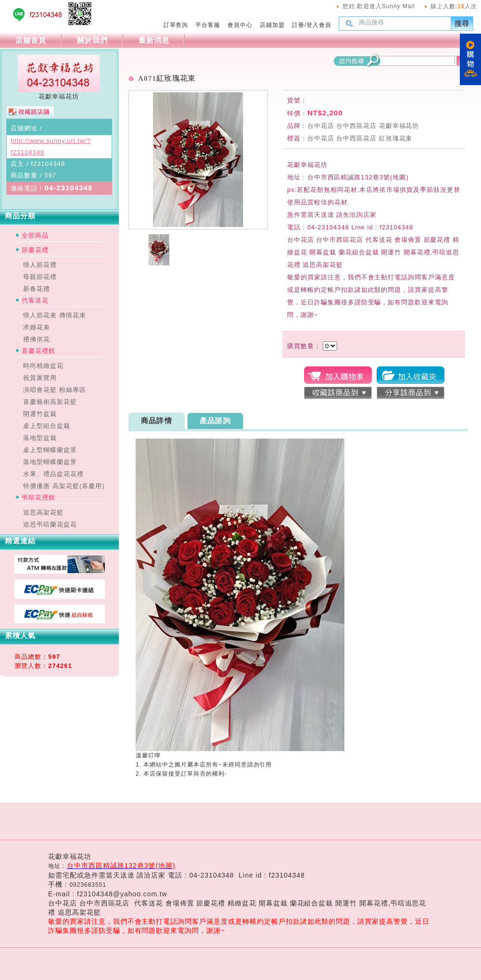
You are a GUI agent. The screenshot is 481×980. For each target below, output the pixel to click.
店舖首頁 (31, 40)
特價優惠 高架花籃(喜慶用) (64, 486)
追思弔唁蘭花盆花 (50, 524)
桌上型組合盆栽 (47, 426)
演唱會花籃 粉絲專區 (55, 390)
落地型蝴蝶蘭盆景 (50, 462)
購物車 (470, 59)
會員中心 (240, 25)
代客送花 (35, 300)
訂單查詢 (176, 25)
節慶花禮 (35, 250)
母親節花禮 (40, 277)
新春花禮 (37, 289)
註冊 (298, 25)
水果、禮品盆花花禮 (53, 474)
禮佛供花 (37, 339)
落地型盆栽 (40, 438)
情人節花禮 (40, 265)
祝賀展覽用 (40, 378)
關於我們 (92, 40)
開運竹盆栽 (40, 414)
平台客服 (208, 25)
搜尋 (462, 23)
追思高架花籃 (43, 512)
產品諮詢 (215, 421)
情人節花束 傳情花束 (55, 315)
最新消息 (154, 40)
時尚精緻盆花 (43, 366)
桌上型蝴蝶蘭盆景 (50, 450)
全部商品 (35, 235)
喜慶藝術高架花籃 (50, 402)
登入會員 (319, 25)
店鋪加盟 (272, 25)
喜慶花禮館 (38, 351)
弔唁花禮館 (38, 497)
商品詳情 (157, 421)
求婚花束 (37, 327)
